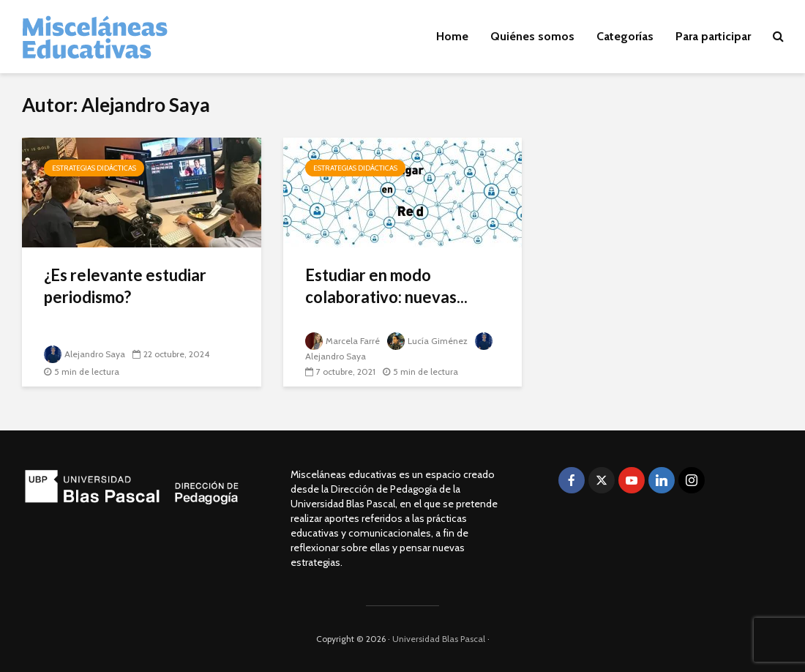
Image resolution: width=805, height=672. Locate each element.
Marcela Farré (342, 341)
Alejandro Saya (85, 354)
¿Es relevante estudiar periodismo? (125, 286)
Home (452, 36)
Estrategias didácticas (94, 168)
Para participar (713, 36)
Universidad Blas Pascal (439, 639)
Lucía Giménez (427, 341)
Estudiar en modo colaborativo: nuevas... (386, 286)
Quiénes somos (532, 36)
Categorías (625, 36)
